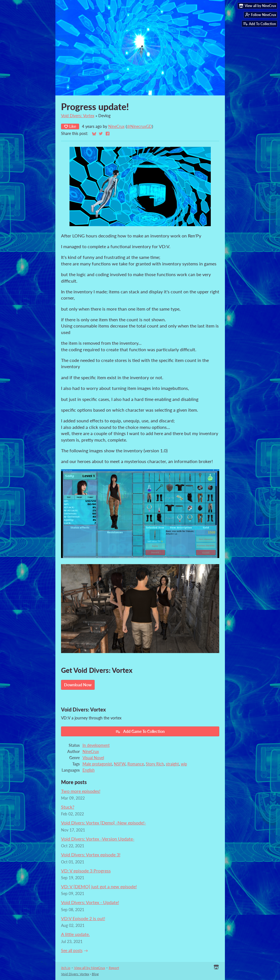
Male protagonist (97, 764)
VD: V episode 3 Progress (86, 871)
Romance (136, 764)
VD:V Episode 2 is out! (83, 918)
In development (96, 745)
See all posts (72, 951)
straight (172, 764)
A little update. (75, 934)
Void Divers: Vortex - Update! (90, 902)
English (89, 770)
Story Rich (155, 764)
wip (184, 764)
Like (70, 126)
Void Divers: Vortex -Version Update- (98, 839)
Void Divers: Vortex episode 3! (91, 855)
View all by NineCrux (90, 968)
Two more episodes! (81, 791)
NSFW (120, 764)
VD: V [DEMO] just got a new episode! (99, 886)
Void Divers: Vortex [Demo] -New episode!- (104, 823)
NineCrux (116, 126)
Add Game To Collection (140, 732)
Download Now (78, 685)
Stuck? (68, 807)
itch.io (66, 968)
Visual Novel (93, 758)
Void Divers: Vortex (78, 116)
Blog (95, 974)
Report (114, 968)
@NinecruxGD (139, 126)
